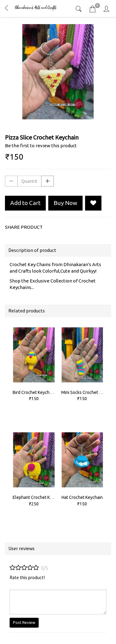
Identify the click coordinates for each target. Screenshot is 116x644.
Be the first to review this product (41, 146)
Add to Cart (25, 203)
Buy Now (65, 203)
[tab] (79, 9)
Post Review (24, 622)
